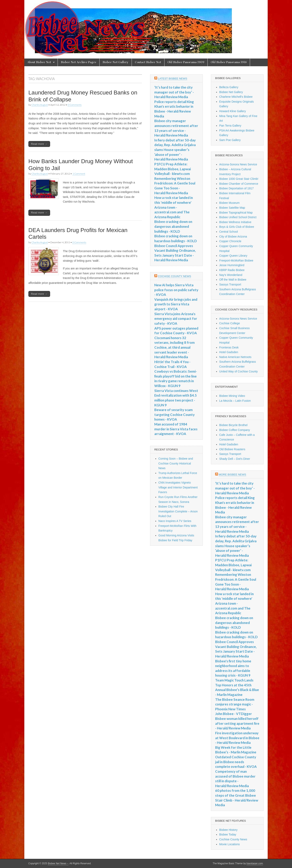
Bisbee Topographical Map (236, 213)
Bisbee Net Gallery (116, 62)
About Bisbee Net (39, 62)
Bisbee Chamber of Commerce (239, 184)
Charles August (40, 105)
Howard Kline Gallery (233, 111)
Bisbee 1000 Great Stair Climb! (239, 179)
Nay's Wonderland (231, 275)
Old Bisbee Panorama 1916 (229, 62)
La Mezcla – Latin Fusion (235, 401)
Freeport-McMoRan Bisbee (236, 260)
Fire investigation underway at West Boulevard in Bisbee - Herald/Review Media (237, 738)
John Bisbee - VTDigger (233, 714)
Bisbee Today (228, 834)
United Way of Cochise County (238, 371)
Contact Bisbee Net (148, 62)
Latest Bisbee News (173, 79)
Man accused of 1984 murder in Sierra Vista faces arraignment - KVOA (176, 429)
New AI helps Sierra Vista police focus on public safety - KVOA (176, 290)
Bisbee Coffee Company (235, 430)
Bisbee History (228, 830)
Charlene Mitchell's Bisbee (236, 97)
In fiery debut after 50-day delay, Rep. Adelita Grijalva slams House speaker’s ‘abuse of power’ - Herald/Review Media (175, 150)
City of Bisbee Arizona (233, 237)
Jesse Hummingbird (232, 265)
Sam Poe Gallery (230, 140)
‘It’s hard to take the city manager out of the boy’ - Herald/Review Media (174, 92)
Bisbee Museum (229, 203)
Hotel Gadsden (229, 352)
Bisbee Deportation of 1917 (236, 188)
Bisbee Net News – (58, 864)
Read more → (39, 144)
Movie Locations (229, 844)
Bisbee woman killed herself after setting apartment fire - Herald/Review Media (237, 723)
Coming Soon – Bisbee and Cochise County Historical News (176, 463)
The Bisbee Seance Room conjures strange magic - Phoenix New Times (235, 704)
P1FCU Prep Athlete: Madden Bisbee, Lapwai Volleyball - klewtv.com (173, 169)
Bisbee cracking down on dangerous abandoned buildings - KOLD (173, 226)
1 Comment (79, 174)
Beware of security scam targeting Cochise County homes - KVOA (174, 414)
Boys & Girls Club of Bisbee (237, 227)
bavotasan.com (255, 864)
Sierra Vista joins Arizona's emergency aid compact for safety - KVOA (176, 319)
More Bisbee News (232, 475)
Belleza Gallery (229, 87)
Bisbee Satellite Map (232, 208)
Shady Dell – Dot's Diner (235, 459)
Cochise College (230, 323)
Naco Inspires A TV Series (175, 521)
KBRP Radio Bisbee (232, 270)
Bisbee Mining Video (232, 396)
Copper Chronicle (230, 241)
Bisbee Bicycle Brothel (233, 425)
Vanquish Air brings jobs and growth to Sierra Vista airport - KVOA (176, 304)
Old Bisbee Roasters (232, 449)
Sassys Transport (230, 284)
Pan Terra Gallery (230, 126)
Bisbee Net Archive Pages (79, 62)
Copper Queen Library (233, 256)
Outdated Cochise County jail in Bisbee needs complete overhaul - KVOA (236, 762)
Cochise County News (175, 276)
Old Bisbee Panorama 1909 (186, 62)
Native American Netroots (235, 357)
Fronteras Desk (229, 347)
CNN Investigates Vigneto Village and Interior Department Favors (178, 487)
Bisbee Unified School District (238, 217)
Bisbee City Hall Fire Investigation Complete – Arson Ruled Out (178, 511)
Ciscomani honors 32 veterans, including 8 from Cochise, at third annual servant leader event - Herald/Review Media (174, 347)
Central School (229, 232)
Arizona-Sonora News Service (238, 164)
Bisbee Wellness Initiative (235, 222)
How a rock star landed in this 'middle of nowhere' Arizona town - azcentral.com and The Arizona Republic (174, 207)
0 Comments (75, 105)
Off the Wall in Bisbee (233, 280)
